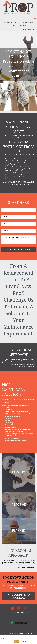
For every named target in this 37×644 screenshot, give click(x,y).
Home (10, 612)
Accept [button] (17, 642)
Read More (23, 641)
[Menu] (35, 18)
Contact (16, 612)
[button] (18, 249)
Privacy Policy (25, 612)
